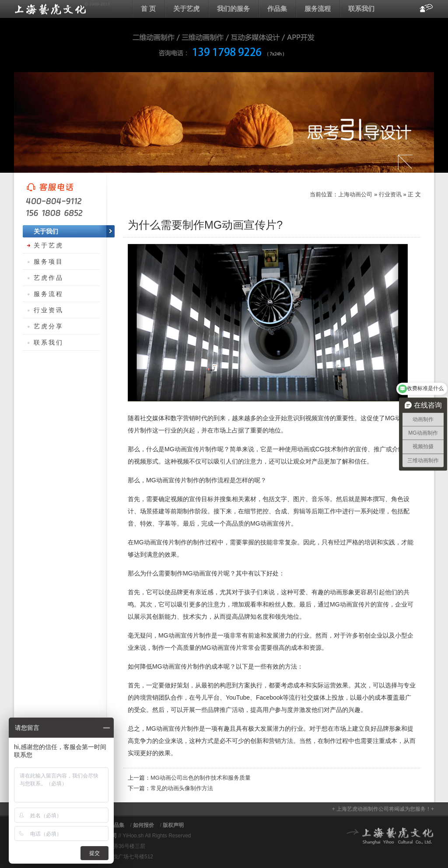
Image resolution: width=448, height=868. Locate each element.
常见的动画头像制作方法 (182, 788)
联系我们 (361, 9)
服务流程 (318, 9)
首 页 (148, 9)
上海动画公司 (62, 9)
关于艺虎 (186, 9)
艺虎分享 (49, 326)
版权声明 (173, 825)
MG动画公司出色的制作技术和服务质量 (201, 778)
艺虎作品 (49, 278)
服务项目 (49, 261)
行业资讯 (390, 194)
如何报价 (143, 825)
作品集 (277, 9)
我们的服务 (233, 9)
